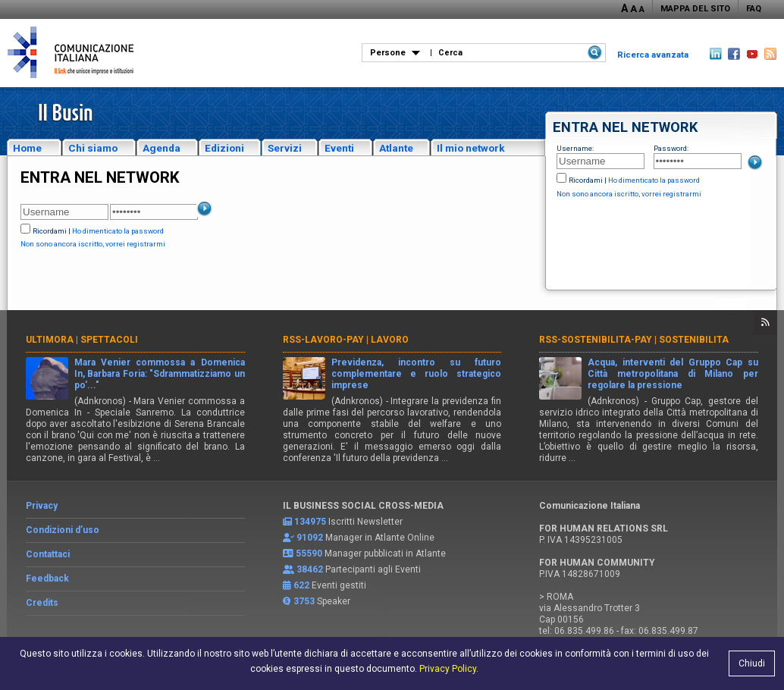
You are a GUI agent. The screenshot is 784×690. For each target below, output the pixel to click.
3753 (304, 601)
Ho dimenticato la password (654, 180)
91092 (310, 538)
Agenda (162, 148)
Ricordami (586, 180)
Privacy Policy (448, 669)
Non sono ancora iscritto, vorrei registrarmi (629, 194)
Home (27, 148)
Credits (42, 603)
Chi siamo (93, 148)
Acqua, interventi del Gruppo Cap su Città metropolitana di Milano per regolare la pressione (673, 374)
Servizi (285, 148)
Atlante (396, 148)
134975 (310, 522)
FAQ (754, 9)
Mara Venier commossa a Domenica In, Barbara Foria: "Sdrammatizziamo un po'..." (160, 374)
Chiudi (752, 663)
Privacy (42, 506)
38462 (310, 569)
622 (301, 585)
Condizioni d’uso (63, 530)
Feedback (47, 579)
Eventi (339, 148)
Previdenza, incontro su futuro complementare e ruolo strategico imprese (417, 374)
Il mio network (471, 148)
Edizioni (224, 148)
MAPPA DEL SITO (695, 9)
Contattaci (48, 554)
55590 (309, 554)
